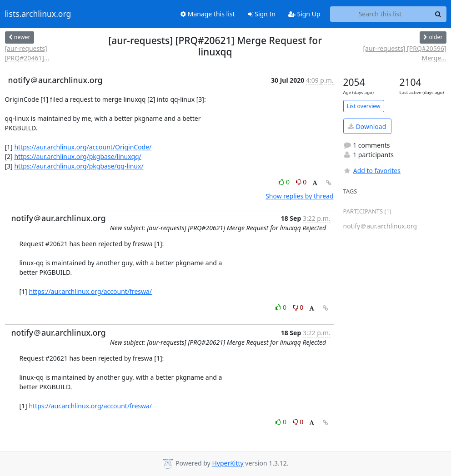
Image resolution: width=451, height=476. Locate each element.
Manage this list (208, 14)
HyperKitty (228, 463)
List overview (364, 106)
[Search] (438, 14)
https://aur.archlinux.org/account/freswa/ (90, 291)
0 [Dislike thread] (301, 182)
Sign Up (304, 14)
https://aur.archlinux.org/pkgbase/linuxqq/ (78, 156)
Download (367, 126)
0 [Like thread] (285, 182)
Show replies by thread (299, 196)
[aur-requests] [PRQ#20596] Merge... (404, 53)
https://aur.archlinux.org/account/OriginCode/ (83, 147)
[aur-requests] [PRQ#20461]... (27, 53)
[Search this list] (380, 14)
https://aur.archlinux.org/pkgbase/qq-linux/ (79, 166)
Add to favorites (372, 171)
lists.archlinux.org (38, 14)
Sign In (262, 14)
